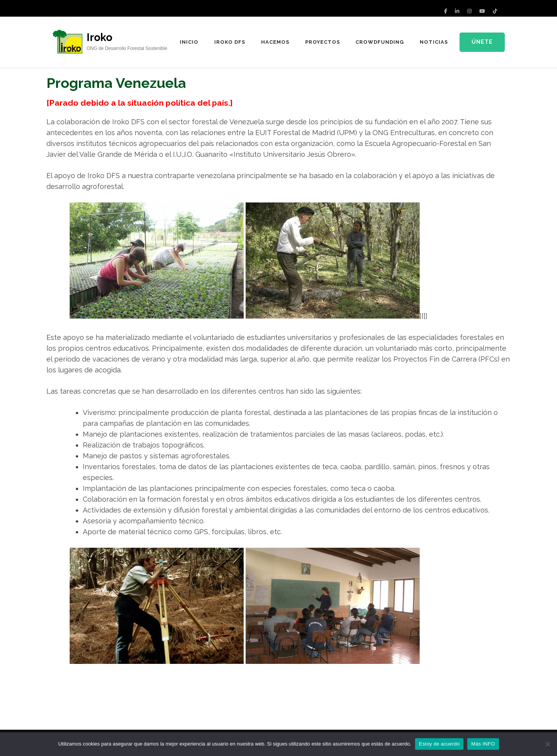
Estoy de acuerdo (439, 744)
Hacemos (275, 42)
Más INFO (483, 744)
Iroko (99, 37)
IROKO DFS (230, 42)
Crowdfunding (380, 42)
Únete (482, 42)
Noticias (434, 42)
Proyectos (323, 42)
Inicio (189, 42)
